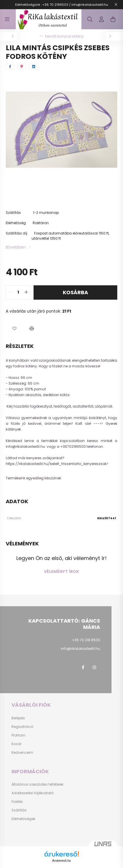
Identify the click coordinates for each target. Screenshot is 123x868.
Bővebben (16, 247)
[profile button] (101, 19)
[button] (14, 329)
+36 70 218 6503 (86, 640)
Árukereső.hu (61, 861)
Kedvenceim (22, 753)
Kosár (16, 744)
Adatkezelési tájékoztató (33, 793)
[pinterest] (22, 67)
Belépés (18, 718)
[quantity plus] (26, 292)
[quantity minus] (10, 292)
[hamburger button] (7, 19)
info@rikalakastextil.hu (26, 446)
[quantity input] (18, 292)
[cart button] (113, 19)
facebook (83, 667)
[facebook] (10, 67)
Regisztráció (22, 727)
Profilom (18, 735)
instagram (94, 667)
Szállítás (19, 810)
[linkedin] (34, 67)
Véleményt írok (61, 571)
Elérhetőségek (23, 819)
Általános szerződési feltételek (37, 784)
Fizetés (17, 802)
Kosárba (75, 292)
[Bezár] (116, 5)
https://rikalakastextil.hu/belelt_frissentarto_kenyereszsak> (57, 464)
